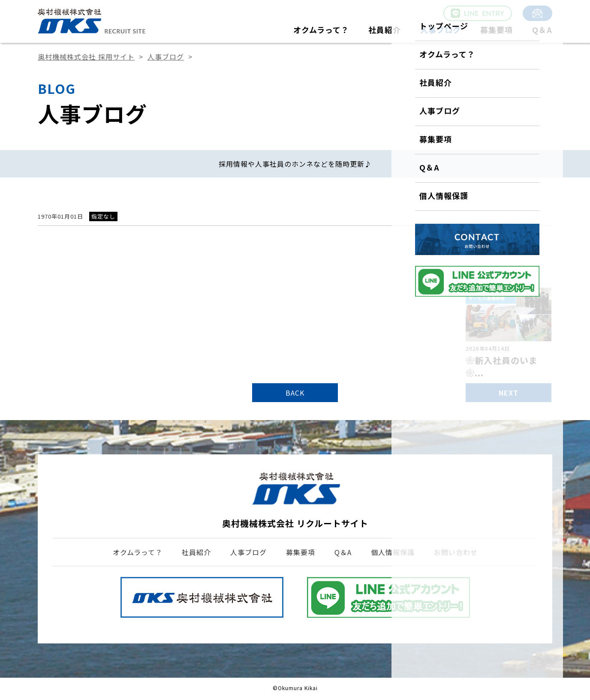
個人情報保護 (393, 552)
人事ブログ (441, 30)
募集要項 (497, 30)
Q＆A (542, 30)
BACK (295, 393)
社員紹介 (385, 30)
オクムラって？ (321, 30)
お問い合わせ (456, 552)
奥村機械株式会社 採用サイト (86, 57)
